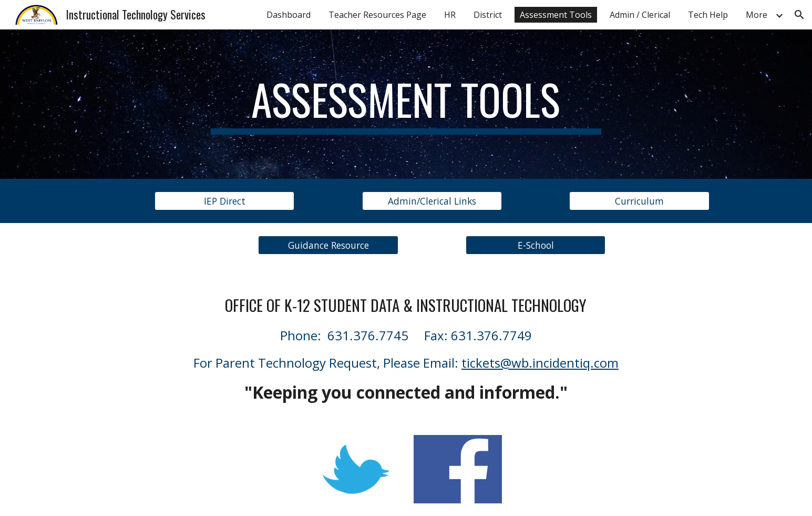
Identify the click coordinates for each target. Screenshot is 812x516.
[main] (406, 104)
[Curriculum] (639, 201)
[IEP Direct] (224, 201)
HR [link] (450, 15)
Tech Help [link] (708, 15)
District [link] (488, 15)
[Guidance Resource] (328, 245)
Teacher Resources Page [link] (377, 15)
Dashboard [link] (289, 15)
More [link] (757, 15)
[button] (799, 15)
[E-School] (536, 245)
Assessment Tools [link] (556, 15)
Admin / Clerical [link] (640, 15)
